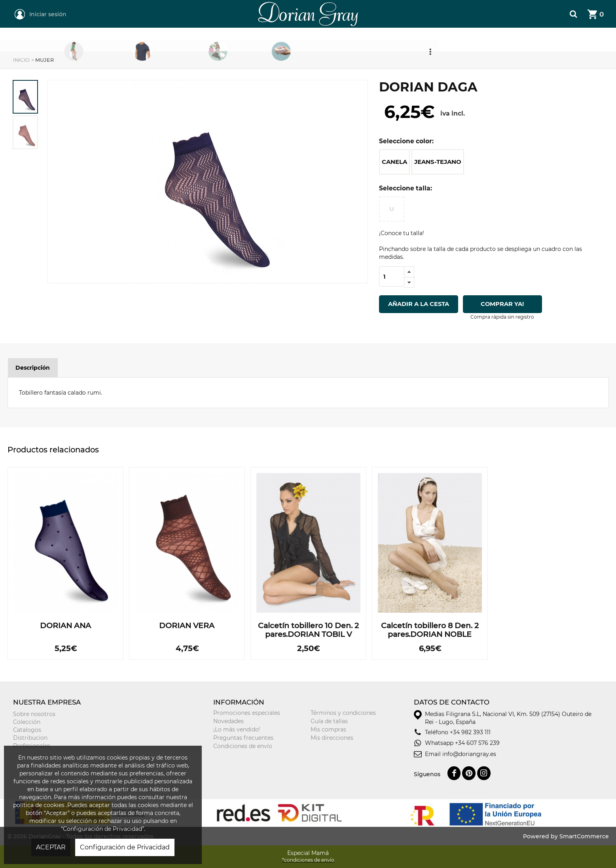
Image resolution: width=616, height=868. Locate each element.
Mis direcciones (332, 738)
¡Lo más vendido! (237, 729)
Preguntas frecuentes (243, 738)
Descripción (33, 368)
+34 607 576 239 (477, 743)
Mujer (177, 40)
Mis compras (328, 729)
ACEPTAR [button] (51, 847)
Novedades (228, 721)
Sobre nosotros (34, 714)
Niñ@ (319, 40)
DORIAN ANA (65, 626)
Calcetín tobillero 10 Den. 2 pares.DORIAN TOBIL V (308, 630)
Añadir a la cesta (419, 304)
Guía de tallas (329, 721)
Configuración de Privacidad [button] (125, 847)
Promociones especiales (247, 713)
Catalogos (27, 730)
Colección (27, 722)
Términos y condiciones (343, 713)
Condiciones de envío (243, 746)
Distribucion (30, 738)
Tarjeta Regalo (404, 40)
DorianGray (264, 4)
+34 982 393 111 (470, 732)
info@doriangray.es (469, 754)
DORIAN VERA (187, 626)
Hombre (249, 40)
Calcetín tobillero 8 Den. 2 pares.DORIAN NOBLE (430, 630)
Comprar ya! (503, 304)
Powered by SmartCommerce (566, 836)
